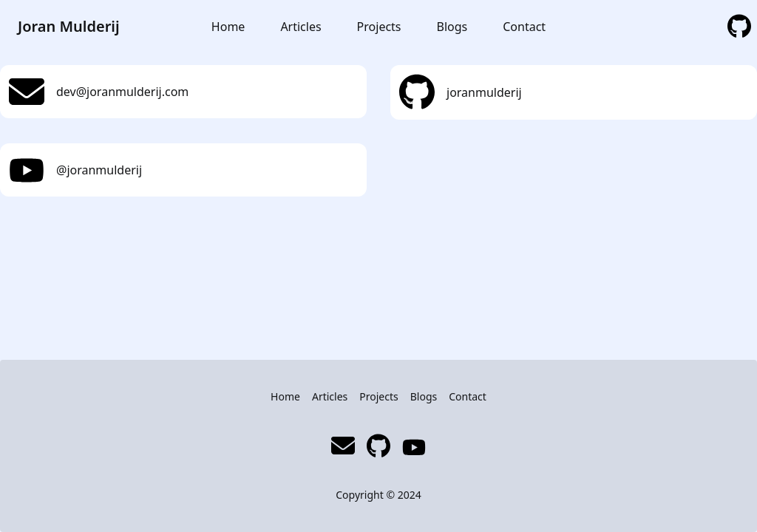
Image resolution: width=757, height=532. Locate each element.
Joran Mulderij (69, 26)
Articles (301, 27)
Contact (524, 27)
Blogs (452, 27)
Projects (379, 27)
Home (228, 27)
